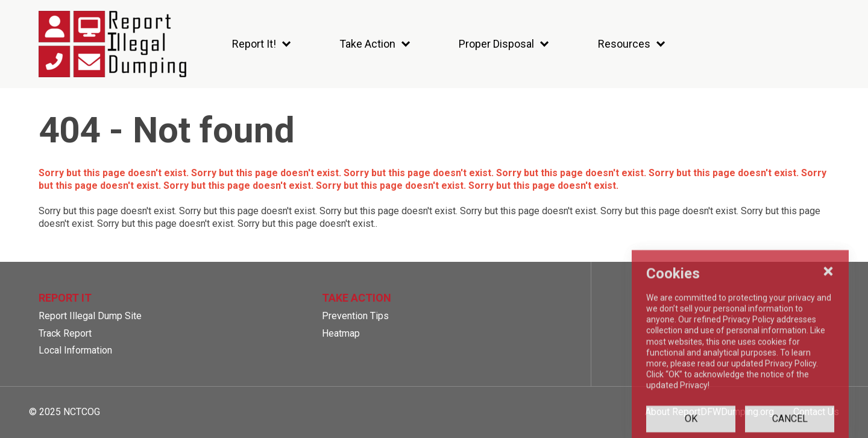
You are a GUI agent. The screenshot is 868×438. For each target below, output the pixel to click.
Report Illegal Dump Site (90, 316)
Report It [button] (65, 298)
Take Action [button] (357, 298)
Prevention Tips (355, 316)
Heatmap (341, 333)
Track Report (65, 333)
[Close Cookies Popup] (828, 344)
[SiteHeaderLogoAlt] (112, 44)
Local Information (75, 350)
